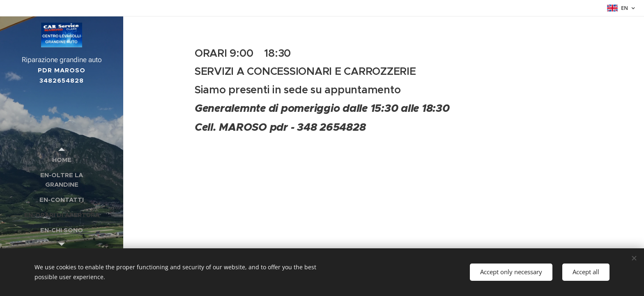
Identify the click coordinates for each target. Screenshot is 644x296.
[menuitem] (62, 160)
